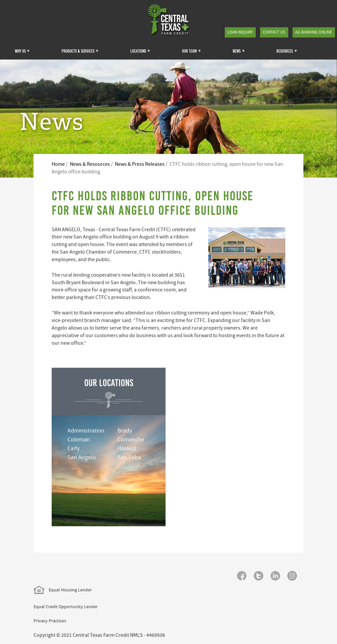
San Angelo (82, 457)
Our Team (191, 51)
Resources (287, 51)
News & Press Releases (140, 164)
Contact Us (274, 32)
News (239, 51)
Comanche (131, 440)
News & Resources (90, 164)
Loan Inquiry (240, 32)
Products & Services (80, 51)
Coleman (79, 440)
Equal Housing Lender (63, 590)
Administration (86, 431)
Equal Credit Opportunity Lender (66, 607)
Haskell (127, 448)
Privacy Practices (50, 621)
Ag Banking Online (314, 32)
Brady (125, 431)
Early (74, 448)
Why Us (22, 51)
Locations (140, 51)
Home (58, 164)
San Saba (129, 457)
